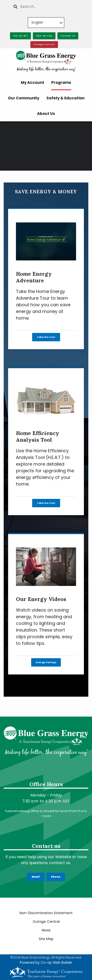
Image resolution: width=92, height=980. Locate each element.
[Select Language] (46, 23)
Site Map (46, 939)
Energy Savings (46, 662)
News (46, 930)
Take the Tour (46, 337)
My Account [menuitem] (33, 82)
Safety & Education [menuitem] (65, 98)
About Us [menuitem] (46, 114)
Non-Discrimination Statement (46, 913)
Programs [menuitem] (61, 82)
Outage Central (46, 922)
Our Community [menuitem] (24, 98)
